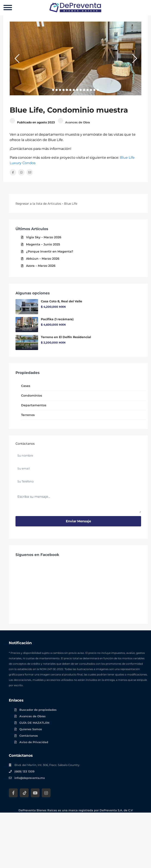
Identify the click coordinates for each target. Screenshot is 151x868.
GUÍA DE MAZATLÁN (34, 723)
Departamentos (34, 405)
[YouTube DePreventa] (35, 793)
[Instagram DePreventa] (46, 793)
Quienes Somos (31, 729)
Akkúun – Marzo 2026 (43, 259)
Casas (26, 386)
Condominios (32, 396)
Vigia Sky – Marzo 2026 (44, 237)
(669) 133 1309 (24, 771)
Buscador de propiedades (38, 710)
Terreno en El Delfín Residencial (66, 337)
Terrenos (28, 415)
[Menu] (8, 8)
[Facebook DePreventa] (13, 793)
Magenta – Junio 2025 (43, 244)
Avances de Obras (32, 716)
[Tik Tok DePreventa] (24, 793)
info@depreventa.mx (30, 778)
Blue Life (71, 204)
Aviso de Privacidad (34, 742)
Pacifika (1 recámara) (57, 319)
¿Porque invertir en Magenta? (50, 251)
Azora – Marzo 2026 (41, 266)
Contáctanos (29, 736)
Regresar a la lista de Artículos (38, 204)
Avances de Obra (78, 122)
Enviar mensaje (78, 521)
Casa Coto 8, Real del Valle (62, 301)
